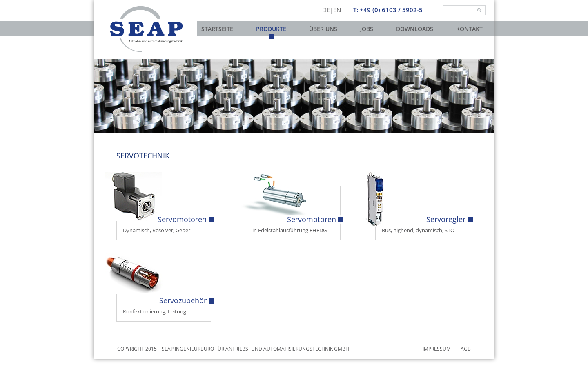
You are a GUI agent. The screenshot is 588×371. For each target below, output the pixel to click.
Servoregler (446, 219)
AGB (466, 349)
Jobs (367, 29)
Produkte (271, 29)
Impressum (437, 349)
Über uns (323, 29)
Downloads (415, 29)
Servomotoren (182, 219)
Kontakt (469, 29)
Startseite (217, 29)
